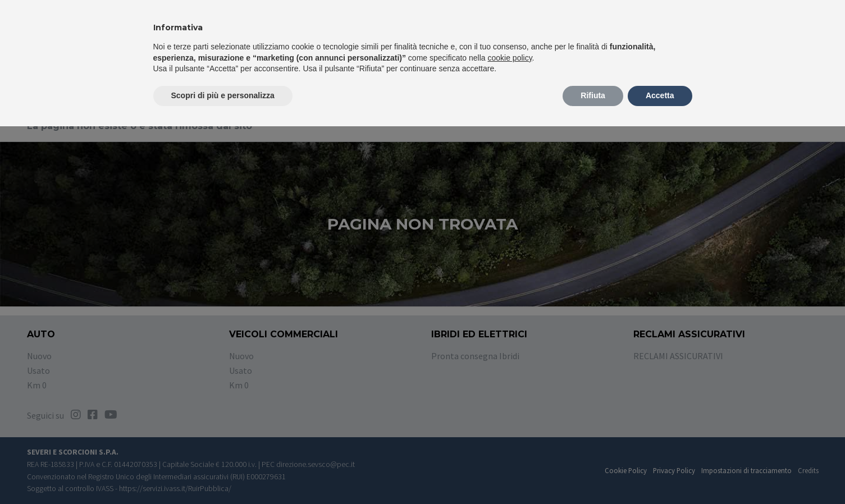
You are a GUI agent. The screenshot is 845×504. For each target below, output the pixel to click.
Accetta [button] (660, 95)
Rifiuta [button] (593, 95)
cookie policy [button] (510, 58)
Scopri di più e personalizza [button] (223, 95)
